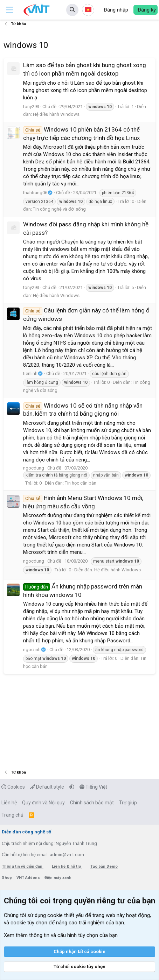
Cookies (13, 787)
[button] (10, 10)
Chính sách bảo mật (92, 803)
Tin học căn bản (81, 483)
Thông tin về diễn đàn (23, 866)
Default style (47, 787)
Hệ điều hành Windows (56, 114)
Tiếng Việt (93, 787)
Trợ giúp (128, 803)
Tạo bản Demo (104, 866)
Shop (7, 878)
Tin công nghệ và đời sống (59, 209)
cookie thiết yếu (65, 915)
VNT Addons (29, 878)
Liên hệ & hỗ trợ (67, 866)
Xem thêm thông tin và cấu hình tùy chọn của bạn (61, 935)
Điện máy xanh (58, 878)
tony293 (31, 107)
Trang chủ (12, 815)
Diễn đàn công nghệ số (26, 832)
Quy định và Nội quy (43, 803)
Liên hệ (9, 803)
